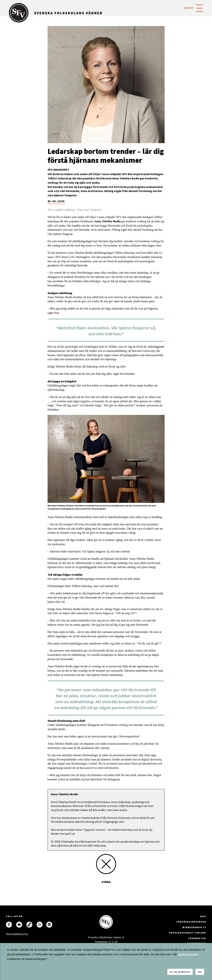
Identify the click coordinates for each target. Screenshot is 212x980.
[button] (199, 8)
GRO (203, 916)
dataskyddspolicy (188, 954)
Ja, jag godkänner (180, 972)
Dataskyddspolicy (9, 934)
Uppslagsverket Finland (188, 933)
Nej (200, 972)
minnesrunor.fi (194, 927)
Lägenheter (197, 938)
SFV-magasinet (58, 170)
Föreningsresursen (191, 922)
